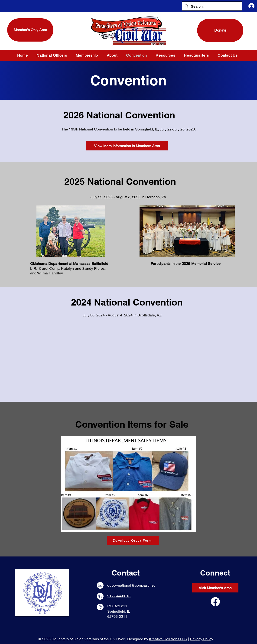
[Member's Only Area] (30, 30)
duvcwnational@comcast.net (131, 585)
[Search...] (212, 7)
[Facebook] (215, 602)
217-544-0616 (119, 596)
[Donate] (220, 30)
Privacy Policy (202, 639)
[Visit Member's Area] (215, 588)
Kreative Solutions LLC (168, 639)
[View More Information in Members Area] (127, 146)
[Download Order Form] (133, 540)
